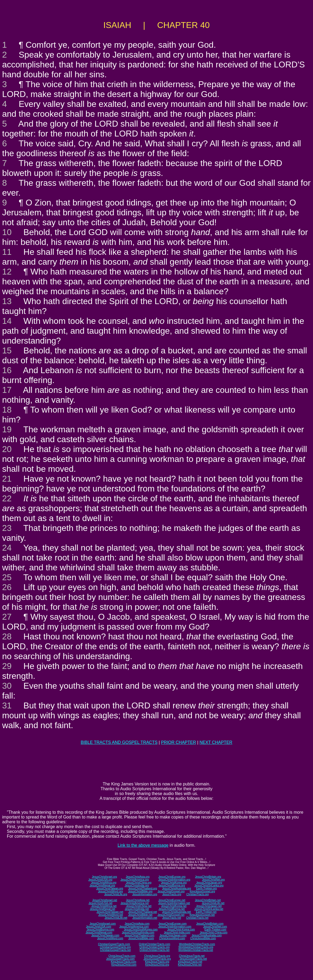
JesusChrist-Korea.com (181, 929)
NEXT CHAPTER (216, 742)
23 (7, 528)
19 (7, 429)
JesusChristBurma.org (172, 886)
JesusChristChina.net (139, 906)
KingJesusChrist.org (157, 965)
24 (7, 548)
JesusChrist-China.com (214, 932)
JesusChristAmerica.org (135, 880)
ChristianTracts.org (197, 894)
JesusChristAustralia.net (176, 912)
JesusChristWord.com (110, 938)
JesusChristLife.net (213, 903)
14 (7, 321)
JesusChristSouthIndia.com (138, 932)
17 (7, 390)
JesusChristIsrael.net (104, 900)
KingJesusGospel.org (202, 891)
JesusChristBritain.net (208, 900)
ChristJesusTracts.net (192, 956)
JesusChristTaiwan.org (110, 888)
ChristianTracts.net (197, 918)
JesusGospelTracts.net (193, 959)
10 (7, 232)
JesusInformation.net (145, 918)
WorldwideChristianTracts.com (197, 944)
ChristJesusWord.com (172, 938)
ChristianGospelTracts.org (115, 947)
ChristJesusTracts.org (157, 956)
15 (7, 350)
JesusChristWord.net (111, 915)
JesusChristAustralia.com (207, 935)
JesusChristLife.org (116, 894)
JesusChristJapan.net (209, 906)
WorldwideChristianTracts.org (196, 947)
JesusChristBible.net (140, 915)
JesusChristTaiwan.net (110, 912)
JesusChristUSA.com (98, 927)
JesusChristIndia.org (137, 886)
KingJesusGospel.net (202, 915)
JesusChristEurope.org (172, 877)
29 (7, 666)
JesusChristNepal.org (102, 886)
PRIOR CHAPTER (179, 742)
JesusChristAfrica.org (104, 883)
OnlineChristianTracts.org (155, 947)
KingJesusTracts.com (124, 962)
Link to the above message (143, 845)
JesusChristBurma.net (172, 909)
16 (7, 370)
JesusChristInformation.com (175, 927)
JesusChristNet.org (213, 880)
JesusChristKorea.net (174, 906)
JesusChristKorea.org (174, 883)
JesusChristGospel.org (171, 891)
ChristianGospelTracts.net (115, 950)
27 (7, 617)
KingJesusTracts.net (190, 962)
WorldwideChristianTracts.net (196, 950)
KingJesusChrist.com (124, 965)
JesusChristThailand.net (143, 912)
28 (7, 636)
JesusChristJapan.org (209, 883)
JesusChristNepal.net (103, 909)
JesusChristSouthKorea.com (141, 929)
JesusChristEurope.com (172, 924)
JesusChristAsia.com (137, 924)
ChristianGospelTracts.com (114, 944)
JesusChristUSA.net (100, 903)
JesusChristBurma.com (100, 929)
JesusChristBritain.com (210, 924)
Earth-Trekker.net (206, 912)
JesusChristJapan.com (173, 935)
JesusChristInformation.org (174, 880)
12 (7, 272)
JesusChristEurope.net (172, 900)
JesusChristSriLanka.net (209, 909)
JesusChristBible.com (141, 938)
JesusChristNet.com (215, 927)
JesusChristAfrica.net (104, 906)
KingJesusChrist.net (190, 965)
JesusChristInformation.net (174, 903)
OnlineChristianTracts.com (155, 944)
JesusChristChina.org (139, 883)
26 (7, 587)
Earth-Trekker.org (206, 888)
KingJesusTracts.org (157, 962)
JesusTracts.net (172, 918)
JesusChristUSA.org (100, 880)
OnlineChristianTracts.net (154, 950)
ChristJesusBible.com (203, 938)
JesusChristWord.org (110, 891)
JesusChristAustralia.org (176, 888)
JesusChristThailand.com (139, 935)
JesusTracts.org (172, 894)
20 (7, 449)
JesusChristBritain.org (208, 877)
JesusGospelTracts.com (120, 959)
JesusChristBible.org (140, 891)
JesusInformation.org (145, 894)
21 (7, 479)
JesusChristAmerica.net (135, 903)
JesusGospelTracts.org (157, 959)
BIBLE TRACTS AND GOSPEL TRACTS (119, 742)
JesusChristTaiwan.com (105, 935)
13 (7, 301)
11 (7, 252)
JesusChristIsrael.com (102, 924)
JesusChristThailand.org (143, 888)
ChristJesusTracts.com (122, 956)
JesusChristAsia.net (138, 900)
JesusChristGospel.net (171, 915)
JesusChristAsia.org (138, 877)
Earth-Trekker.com (215, 929)
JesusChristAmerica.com (134, 927)
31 (7, 705)
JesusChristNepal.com (99, 932)
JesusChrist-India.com (177, 932)
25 (7, 577)
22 (7, 498)
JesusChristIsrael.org (104, 877)
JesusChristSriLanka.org (209, 886)
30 (7, 686)
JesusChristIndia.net (137, 909)
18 (7, 410)
